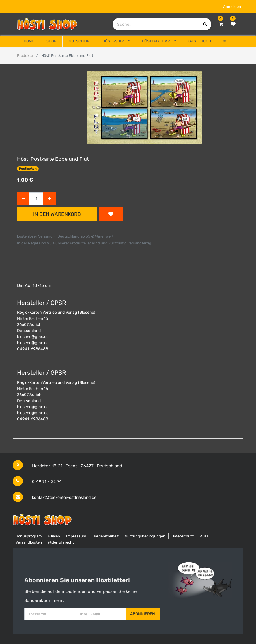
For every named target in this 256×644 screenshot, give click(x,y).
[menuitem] (29, 41)
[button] (225, 41)
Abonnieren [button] (143, 614)
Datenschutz (183, 536)
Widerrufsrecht (61, 542)
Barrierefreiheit (105, 536)
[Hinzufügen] (49, 199)
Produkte (25, 56)
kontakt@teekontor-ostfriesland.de (64, 498)
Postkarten (28, 169)
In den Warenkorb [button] (57, 214)
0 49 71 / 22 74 (47, 482)
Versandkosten (29, 542)
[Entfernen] (23, 199)
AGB (204, 536)
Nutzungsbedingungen (145, 536)
